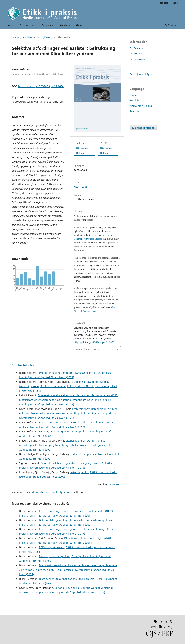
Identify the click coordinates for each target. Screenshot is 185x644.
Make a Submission (143, 128)
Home (10, 25)
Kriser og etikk (79, 472)
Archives (65, 25)
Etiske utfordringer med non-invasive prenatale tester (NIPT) (76, 511)
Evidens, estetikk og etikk (54, 431)
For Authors (136, 54)
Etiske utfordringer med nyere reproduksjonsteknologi (72, 422)
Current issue (28, 25)
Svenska (135, 111)
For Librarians (137, 59)
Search (170, 25)
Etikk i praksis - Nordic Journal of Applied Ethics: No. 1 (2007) (56, 525)
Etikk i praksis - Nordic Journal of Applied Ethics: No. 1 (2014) (56, 516)
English (134, 100)
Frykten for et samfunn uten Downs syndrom (65, 373)
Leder (74, 454)
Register (164, 3)
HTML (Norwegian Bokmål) (83, 148)
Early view (48, 25)
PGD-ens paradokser (52, 547)
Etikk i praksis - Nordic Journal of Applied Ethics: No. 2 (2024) (68, 592)
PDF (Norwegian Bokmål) (107, 148)
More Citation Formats (88, 349)
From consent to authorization (58, 579)
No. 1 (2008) (43, 37)
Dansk (133, 95)
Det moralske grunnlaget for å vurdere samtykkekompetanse (76, 520)
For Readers (136, 48)
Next (112, 484)
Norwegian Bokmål (141, 106)
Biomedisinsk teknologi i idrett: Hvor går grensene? (72, 463)
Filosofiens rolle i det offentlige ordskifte (89, 538)
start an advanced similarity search (50, 492)
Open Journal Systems (143, 74)
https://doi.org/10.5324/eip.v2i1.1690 (41, 86)
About (79, 25)
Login (175, 3)
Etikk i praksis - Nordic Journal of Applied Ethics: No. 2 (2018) (56, 543)
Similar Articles (23, 365)
